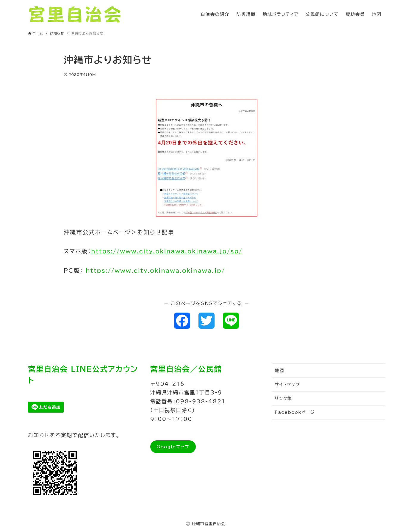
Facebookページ (295, 412)
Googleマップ (173, 447)
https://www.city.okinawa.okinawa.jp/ (155, 270)
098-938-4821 (201, 401)
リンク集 (283, 398)
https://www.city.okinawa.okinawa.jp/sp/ (167, 251)
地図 (279, 370)
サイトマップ (287, 384)
